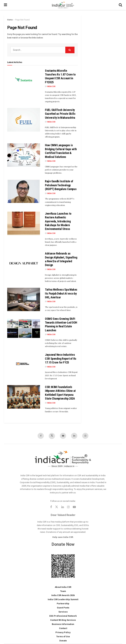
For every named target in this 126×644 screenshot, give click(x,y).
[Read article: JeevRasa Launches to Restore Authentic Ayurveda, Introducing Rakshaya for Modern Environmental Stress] (24, 223)
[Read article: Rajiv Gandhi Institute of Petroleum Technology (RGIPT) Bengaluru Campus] (24, 191)
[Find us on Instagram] (85, 436)
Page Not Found (22, 20)
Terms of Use (63, 637)
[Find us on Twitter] (52, 436)
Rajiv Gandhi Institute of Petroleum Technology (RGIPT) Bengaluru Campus (61, 185)
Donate (63, 641)
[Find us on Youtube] (63, 436)
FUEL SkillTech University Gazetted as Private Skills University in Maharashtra (60, 114)
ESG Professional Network (63, 616)
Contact (63, 628)
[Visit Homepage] (63, 5)
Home (10, 20)
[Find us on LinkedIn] (74, 436)
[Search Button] (120, 5)
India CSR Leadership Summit (63, 599)
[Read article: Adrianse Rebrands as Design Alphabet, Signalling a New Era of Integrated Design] (24, 263)
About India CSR (63, 587)
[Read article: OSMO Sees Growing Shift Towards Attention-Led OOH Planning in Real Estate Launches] (24, 329)
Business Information (63, 624)
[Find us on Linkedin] (63, 507)
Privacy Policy (63, 632)
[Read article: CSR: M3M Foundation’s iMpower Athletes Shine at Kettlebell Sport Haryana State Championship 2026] (24, 397)
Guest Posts (63, 608)
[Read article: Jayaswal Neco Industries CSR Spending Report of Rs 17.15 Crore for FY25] (24, 365)
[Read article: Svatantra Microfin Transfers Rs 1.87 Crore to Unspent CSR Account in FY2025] (24, 81)
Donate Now (63, 544)
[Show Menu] (5, 5)
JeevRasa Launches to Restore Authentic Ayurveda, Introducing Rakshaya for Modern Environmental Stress (58, 221)
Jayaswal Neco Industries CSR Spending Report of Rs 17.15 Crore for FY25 (61, 359)
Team (63, 591)
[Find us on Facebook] (41, 436)
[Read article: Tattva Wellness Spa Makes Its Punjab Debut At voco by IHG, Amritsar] (24, 299)
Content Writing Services (63, 620)
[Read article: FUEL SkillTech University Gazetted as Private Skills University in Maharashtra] (24, 120)
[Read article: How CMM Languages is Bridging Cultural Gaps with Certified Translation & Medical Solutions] (24, 155)
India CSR (51, 86)
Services (63, 612)
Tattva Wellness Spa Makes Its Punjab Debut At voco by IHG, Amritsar (61, 293)
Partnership (63, 604)
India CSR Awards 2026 (63, 595)
